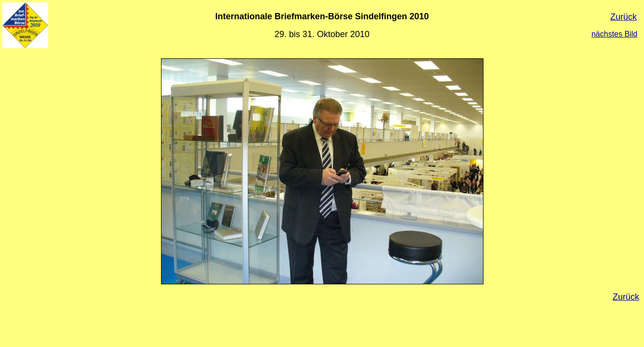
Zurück (624, 17)
